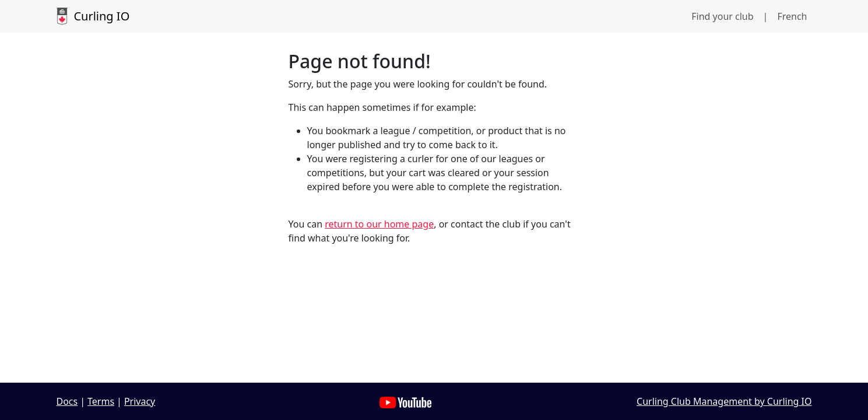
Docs (67, 401)
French (792, 16)
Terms (101, 401)
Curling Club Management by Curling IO (724, 401)
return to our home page (379, 224)
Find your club (722, 16)
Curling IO (93, 16)
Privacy (140, 401)
